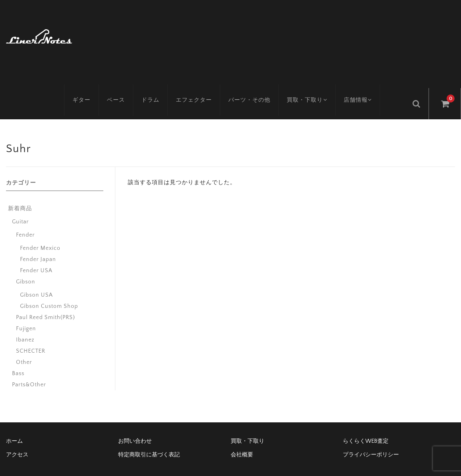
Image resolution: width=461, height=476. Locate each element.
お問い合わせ (135, 424)
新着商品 (20, 191)
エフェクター (199, 86)
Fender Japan (38, 242)
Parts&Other (29, 367)
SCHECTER (31, 333)
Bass (18, 356)
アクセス (17, 437)
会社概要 (242, 437)
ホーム (14, 424)
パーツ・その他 (255, 86)
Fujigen (26, 311)
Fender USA (36, 253)
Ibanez (25, 322)
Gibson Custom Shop (49, 289)
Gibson (26, 264)
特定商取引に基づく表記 (149, 437)
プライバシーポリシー (371, 437)
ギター (87, 86)
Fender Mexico (40, 231)
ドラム (156, 86)
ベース (122, 86)
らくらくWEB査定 (366, 424)
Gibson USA (36, 277)
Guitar (20, 204)
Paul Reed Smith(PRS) (45, 300)
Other (24, 345)
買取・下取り (314, 86)
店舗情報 (367, 86)
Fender (25, 217)
